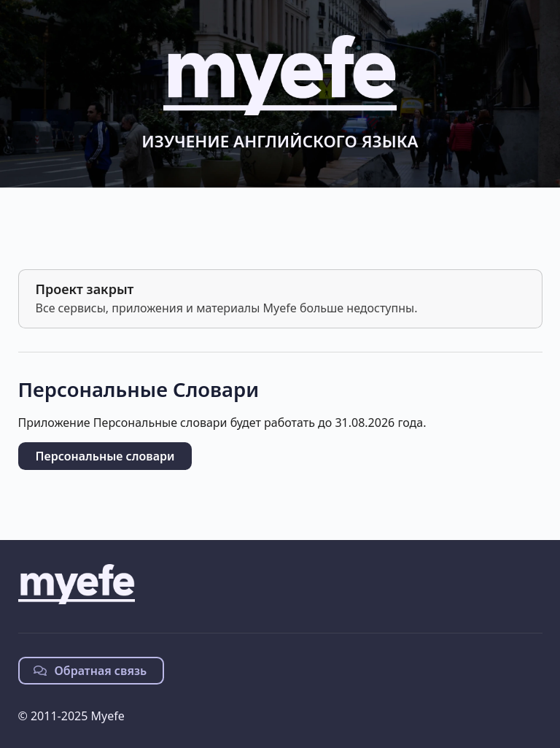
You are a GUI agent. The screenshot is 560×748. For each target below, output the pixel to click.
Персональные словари (105, 456)
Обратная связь (90, 671)
